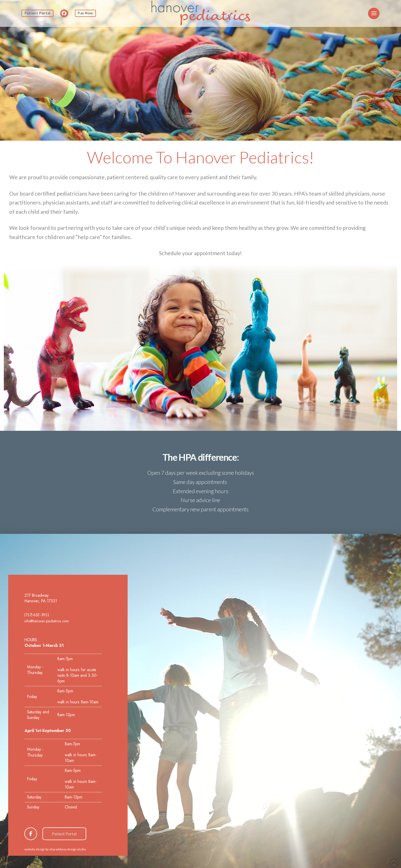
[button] (374, 13)
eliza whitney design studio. (68, 849)
